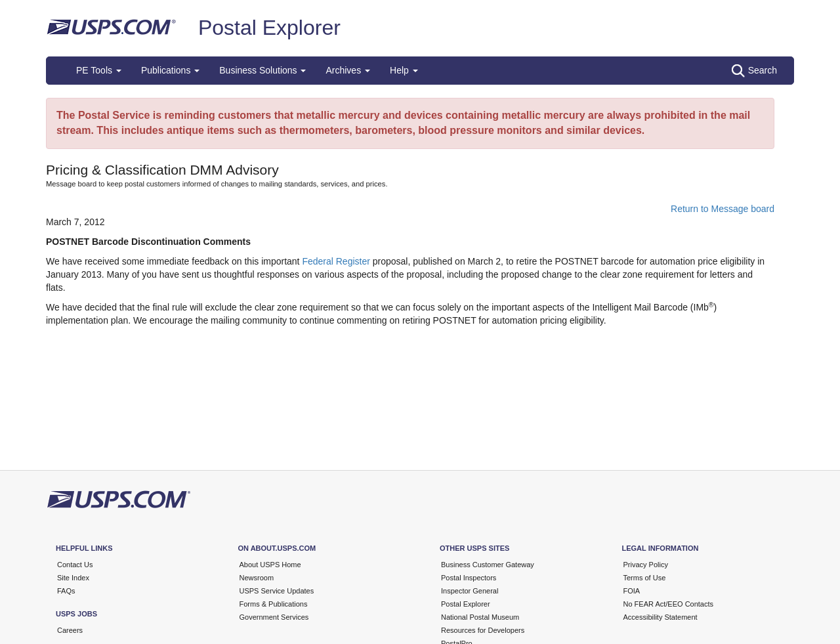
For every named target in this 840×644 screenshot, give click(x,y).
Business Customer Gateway (488, 565)
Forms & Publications (274, 604)
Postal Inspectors (469, 578)
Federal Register (336, 261)
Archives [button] (348, 70)
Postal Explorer (269, 28)
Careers (70, 630)
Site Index (73, 578)
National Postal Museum (480, 617)
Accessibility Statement (661, 617)
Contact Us (75, 565)
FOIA (632, 591)
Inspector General (470, 591)
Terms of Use (645, 578)
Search (754, 71)
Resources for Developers (483, 630)
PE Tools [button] (99, 70)
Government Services (274, 617)
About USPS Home (270, 565)
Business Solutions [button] (262, 70)
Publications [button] (170, 70)
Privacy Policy (646, 565)
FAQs (66, 591)
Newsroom (257, 578)
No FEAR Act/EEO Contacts (669, 604)
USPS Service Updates (277, 591)
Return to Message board (723, 209)
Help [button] (404, 70)
